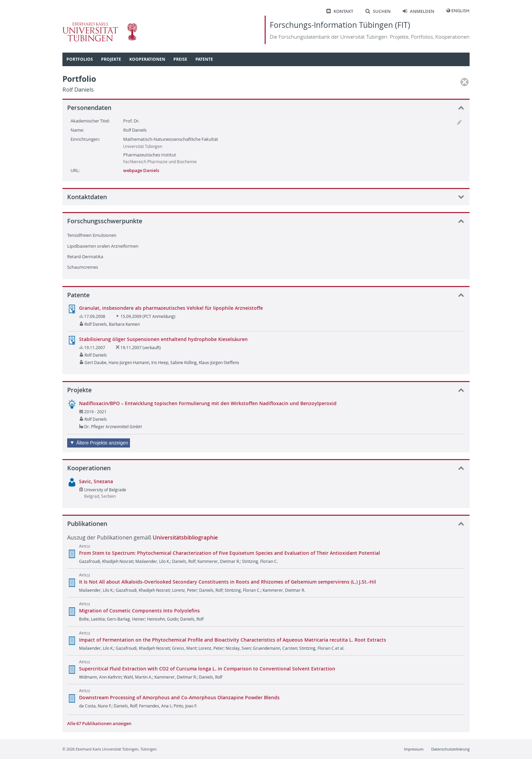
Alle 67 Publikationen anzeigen (99, 723)
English (460, 11)
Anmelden (419, 11)
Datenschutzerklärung (450, 749)
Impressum (414, 749)
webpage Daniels (141, 170)
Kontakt (340, 11)
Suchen (378, 11)
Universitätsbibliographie (185, 537)
